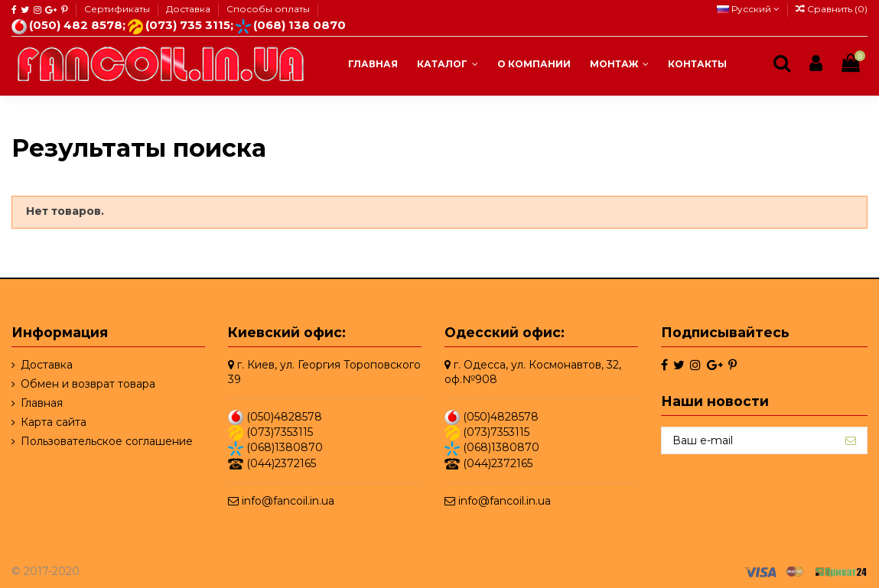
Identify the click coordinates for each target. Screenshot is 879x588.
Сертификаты (118, 9)
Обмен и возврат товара (88, 384)
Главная (42, 403)
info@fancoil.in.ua (288, 501)
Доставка (189, 9)
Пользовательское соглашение (107, 441)
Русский (748, 9)
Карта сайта (54, 422)
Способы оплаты (268, 9)
